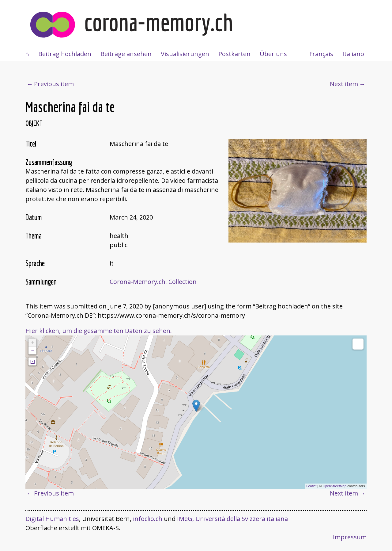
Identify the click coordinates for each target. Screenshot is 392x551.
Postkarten (234, 54)
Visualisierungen (185, 54)
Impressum (350, 537)
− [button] (33, 350)
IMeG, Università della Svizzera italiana (232, 519)
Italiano (353, 54)
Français (321, 54)
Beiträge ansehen (126, 54)
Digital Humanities (52, 519)
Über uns (273, 54)
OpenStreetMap (334, 486)
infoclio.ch (148, 519)
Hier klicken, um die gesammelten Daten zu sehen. (99, 331)
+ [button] (33, 342)
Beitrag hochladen (65, 54)
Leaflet (311, 486)
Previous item (54, 84)
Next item (344, 84)
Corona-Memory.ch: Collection (153, 282)
